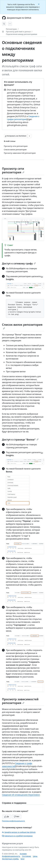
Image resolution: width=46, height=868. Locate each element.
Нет (17, 816)
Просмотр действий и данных (18, 32)
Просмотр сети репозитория (13, 170)
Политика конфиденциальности (13, 821)
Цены (35, 856)
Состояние (26, 856)
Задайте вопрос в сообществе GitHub (19, 832)
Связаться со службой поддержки (17, 836)
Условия (23, 854)
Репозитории (11, 29)
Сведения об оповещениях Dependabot (21, 795)
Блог (23, 859)
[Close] (39, 4)
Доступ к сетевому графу (19, 263)
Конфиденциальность (11, 856)
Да (7, 816)
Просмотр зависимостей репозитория (20, 701)
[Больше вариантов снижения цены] (29, 136)
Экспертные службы (10, 859)
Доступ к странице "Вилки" (20, 440)
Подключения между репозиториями (22, 34)
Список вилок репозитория (22, 326)
